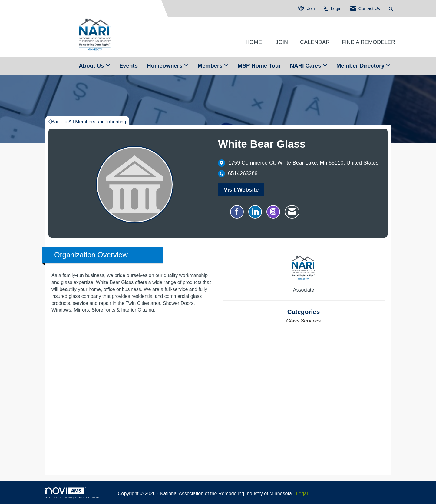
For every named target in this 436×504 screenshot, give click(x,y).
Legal (302, 494)
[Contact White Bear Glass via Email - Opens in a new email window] (292, 212)
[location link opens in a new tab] (303, 163)
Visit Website (241, 190)
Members (211, 66)
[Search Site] (392, 9)
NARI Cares (306, 66)
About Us (92, 66)
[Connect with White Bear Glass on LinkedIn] (255, 212)
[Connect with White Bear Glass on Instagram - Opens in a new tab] (273, 212)
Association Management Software (72, 493)
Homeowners (165, 66)
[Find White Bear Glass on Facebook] (237, 212)
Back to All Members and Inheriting (87, 122)
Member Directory (361, 66)
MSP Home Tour (259, 66)
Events (129, 66)
